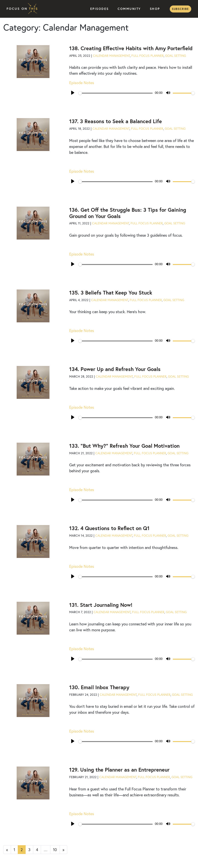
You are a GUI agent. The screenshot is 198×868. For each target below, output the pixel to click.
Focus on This (23, 9)
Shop (155, 9)
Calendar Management (111, 56)
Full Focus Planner (148, 56)
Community (129, 9)
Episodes (100, 9)
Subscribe (180, 9)
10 (55, 850)
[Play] (73, 93)
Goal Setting (176, 56)
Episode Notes (82, 83)
